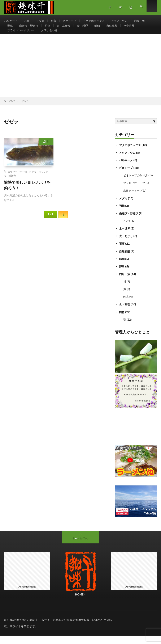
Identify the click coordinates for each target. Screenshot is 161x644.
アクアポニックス (98, 21)
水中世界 (135, 29)
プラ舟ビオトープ (135, 192)
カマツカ (13, 181)
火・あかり (66, 29)
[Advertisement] (80, 74)
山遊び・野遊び (30, 29)
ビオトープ (73, 21)
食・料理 (86, 29)
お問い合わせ (52, 36)
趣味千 (34, 628)
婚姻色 (12, 185)
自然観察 (117, 29)
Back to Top (81, 546)
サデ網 (23, 181)
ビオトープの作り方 (136, 184)
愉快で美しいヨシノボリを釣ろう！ (27, 194)
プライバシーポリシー (22, 36)
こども (128, 230)
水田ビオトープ (134, 199)
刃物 (50, 29)
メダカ (42, 21)
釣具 (126, 305)
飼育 (56, 21)
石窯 (28, 21)
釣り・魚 (146, 21)
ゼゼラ (33, 181)
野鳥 (10, 29)
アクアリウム (125, 21)
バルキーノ (11, 21)
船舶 (101, 29)
